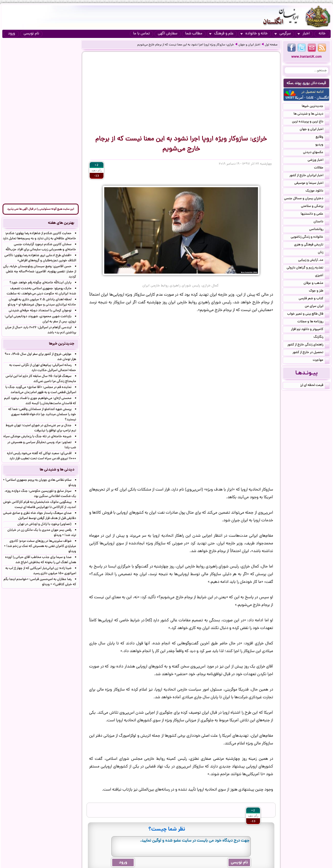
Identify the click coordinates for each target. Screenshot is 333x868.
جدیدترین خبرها (316, 107)
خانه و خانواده (254, 34)
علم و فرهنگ (221, 34)
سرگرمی (283, 34)
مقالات (322, 168)
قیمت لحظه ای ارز (315, 386)
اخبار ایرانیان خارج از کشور (309, 176)
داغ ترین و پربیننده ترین (311, 122)
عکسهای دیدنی (316, 153)
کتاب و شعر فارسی (314, 299)
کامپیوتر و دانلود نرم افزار (310, 330)
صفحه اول (271, 45)
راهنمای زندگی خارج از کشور (308, 345)
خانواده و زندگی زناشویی (310, 237)
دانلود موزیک (318, 191)
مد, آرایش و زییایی (314, 261)
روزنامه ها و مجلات (313, 322)
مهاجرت (321, 361)
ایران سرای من (317, 307)
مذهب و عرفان (316, 284)
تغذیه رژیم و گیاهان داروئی (308, 268)
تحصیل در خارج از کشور (311, 353)
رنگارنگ (321, 337)
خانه (322, 34)
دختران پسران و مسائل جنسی (307, 199)
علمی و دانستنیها (315, 214)
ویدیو (322, 145)
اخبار (304, 34)
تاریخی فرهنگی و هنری (312, 245)
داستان (321, 222)
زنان (324, 253)
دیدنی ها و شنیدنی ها (311, 114)
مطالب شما (194, 34)
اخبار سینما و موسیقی (312, 184)
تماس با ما (142, 34)
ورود (11, 34)
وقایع (322, 137)
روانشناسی (319, 230)
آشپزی (322, 276)
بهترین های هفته (61, 223)
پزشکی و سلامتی (315, 207)
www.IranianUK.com (306, 57)
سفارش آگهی (168, 34)
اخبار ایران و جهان (249, 45)
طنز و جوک (319, 291)
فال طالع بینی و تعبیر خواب (308, 314)
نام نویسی (31, 34)
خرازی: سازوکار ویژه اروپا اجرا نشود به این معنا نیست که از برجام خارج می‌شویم (186, 45)
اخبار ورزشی (319, 161)
